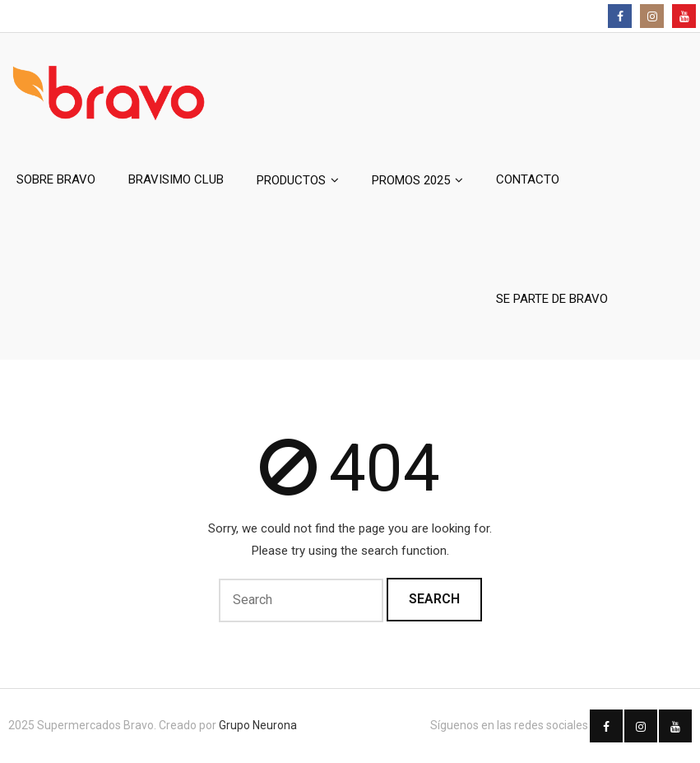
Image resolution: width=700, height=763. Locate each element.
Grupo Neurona (258, 725)
